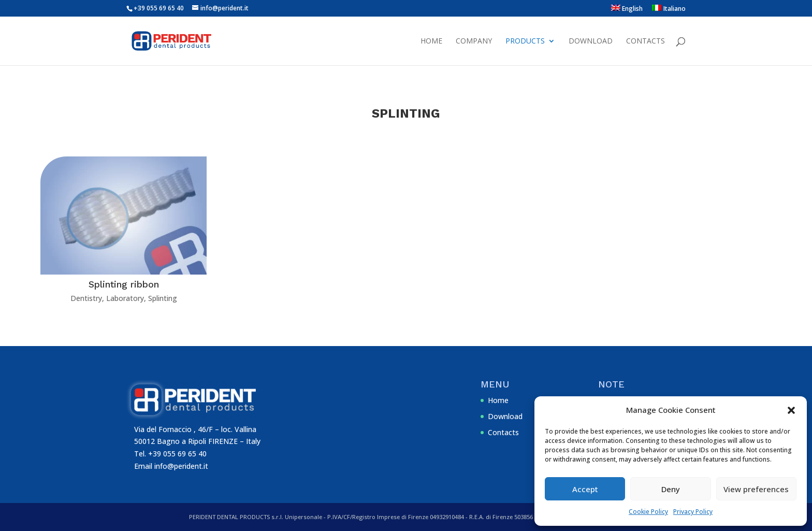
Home (431, 41)
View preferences (756, 489)
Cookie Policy (648, 512)
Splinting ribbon (124, 284)
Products (525, 41)
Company (474, 41)
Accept (585, 489)
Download (591, 41)
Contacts (646, 41)
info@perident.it (181, 466)
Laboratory (125, 298)
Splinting (163, 298)
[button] (791, 410)
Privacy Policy (693, 512)
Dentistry (86, 298)
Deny (671, 489)
